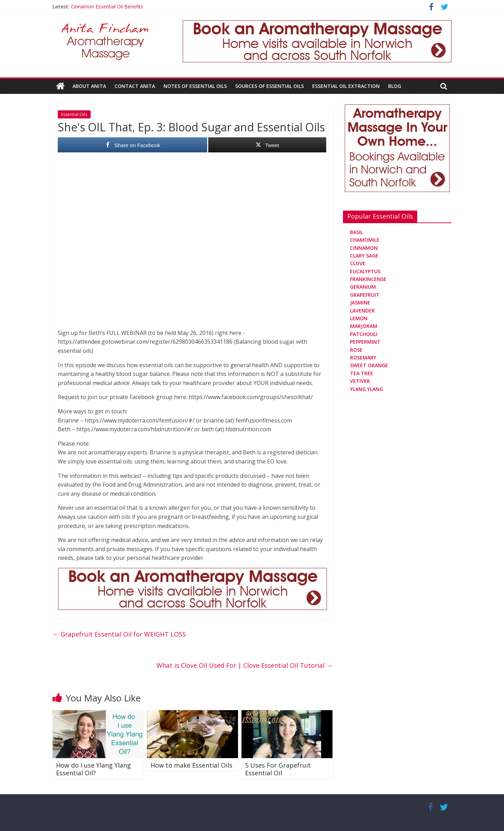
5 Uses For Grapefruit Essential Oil (278, 769)
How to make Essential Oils (191, 765)
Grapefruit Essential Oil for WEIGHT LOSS (119, 634)
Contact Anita (135, 86)
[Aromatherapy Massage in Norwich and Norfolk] (317, 25)
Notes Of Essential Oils (195, 86)
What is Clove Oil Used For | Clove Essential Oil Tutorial (244, 665)
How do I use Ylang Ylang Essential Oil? (93, 769)
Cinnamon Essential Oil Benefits (107, 6)
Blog (395, 86)
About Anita (89, 86)
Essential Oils (74, 114)
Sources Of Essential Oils (269, 86)
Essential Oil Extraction (346, 86)
